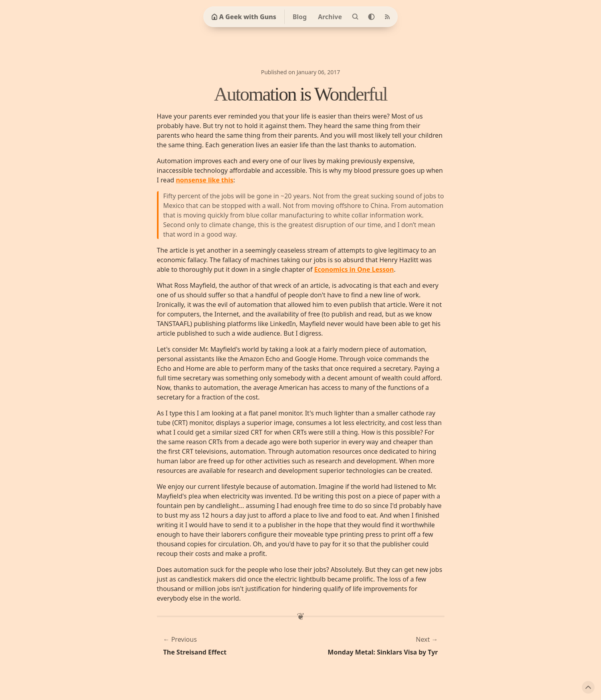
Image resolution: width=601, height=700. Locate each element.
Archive (330, 17)
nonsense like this (204, 180)
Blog (300, 17)
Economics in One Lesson (354, 269)
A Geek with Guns (244, 17)
